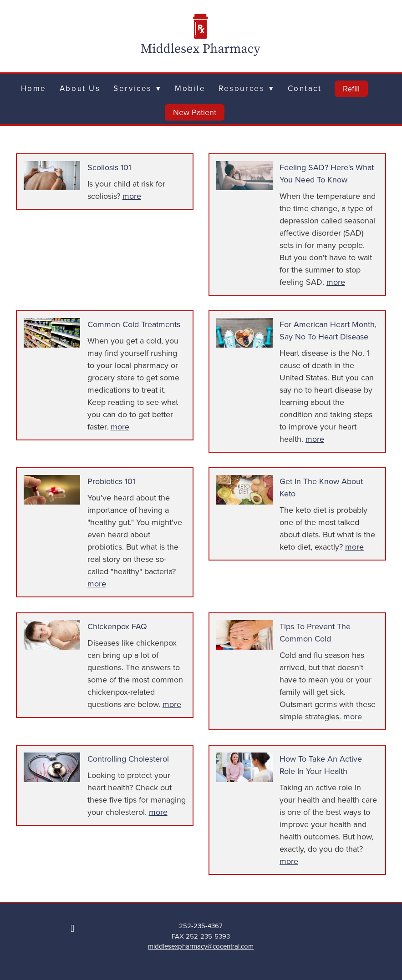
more (132, 196)
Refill (351, 88)
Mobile (190, 88)
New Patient (195, 112)
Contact (305, 88)
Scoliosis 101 (109, 167)
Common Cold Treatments (134, 324)
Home (34, 88)
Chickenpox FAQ (117, 626)
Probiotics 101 (111, 481)
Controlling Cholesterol (128, 759)
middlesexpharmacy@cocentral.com (201, 946)
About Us (80, 88)
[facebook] (72, 928)
